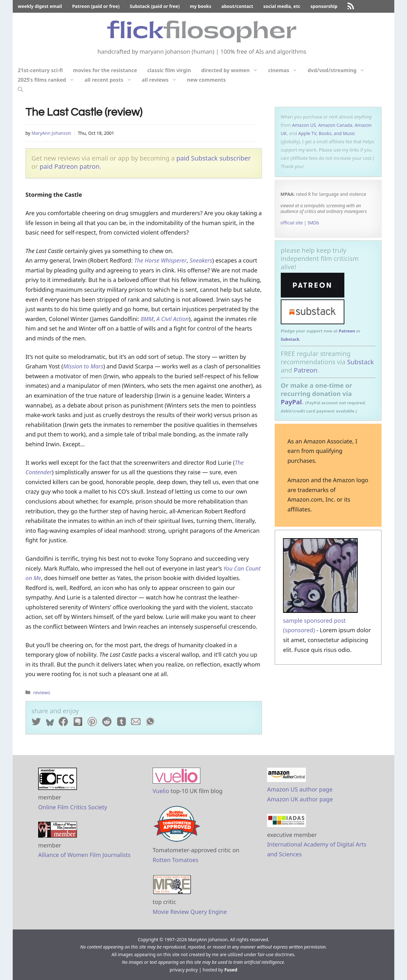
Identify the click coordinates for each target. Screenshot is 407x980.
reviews (42, 692)
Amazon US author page (300, 789)
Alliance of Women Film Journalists (84, 855)
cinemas (285, 70)
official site (292, 223)
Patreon (347, 331)
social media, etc (282, 6)
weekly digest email (40, 6)
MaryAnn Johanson (51, 133)
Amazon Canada (335, 125)
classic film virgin (169, 70)
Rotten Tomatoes (176, 860)
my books (200, 6)
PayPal (291, 402)
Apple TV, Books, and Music (327, 133)
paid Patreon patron (70, 166)
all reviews (162, 80)
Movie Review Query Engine (190, 912)
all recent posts (111, 80)
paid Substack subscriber (214, 158)
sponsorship (324, 6)
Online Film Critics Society (73, 807)
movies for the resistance (105, 70)
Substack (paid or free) (155, 6)
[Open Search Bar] (20, 89)
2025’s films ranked (49, 80)
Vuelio (161, 791)
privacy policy (184, 970)
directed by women (232, 70)
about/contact (237, 6)
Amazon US (304, 125)
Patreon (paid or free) (96, 6)
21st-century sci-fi (40, 70)
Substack (290, 339)
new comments (206, 80)
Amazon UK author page (300, 799)
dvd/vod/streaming (339, 70)
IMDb (313, 223)
